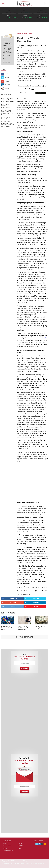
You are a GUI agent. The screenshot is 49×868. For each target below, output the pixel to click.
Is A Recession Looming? (5, 118)
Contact (20, 843)
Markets (5, 843)
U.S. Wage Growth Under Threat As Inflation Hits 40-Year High (7, 112)
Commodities (7, 846)
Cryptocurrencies (8, 851)
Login (19, 848)
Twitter (5, 77)
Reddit (5, 88)
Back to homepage (23, 594)
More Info (5, 61)
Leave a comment (24, 637)
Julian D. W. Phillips (26, 46)
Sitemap (20, 846)
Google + (6, 81)
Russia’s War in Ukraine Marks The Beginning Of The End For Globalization (8, 124)
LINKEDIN (32, 602)
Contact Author (6, 63)
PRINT (31, 606)
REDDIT (9, 606)
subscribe (44, 338)
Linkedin (6, 85)
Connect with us (40, 841)
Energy (5, 848)
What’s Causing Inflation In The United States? (6, 106)
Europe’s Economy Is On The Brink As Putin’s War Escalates (7, 100)
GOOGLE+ (9, 602)
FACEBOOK (9, 598)
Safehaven (7, 841)
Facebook (6, 74)
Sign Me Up (24, 668)
